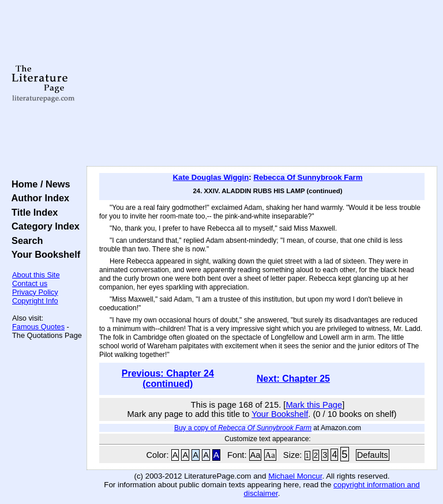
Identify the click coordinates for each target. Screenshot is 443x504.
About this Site (36, 275)
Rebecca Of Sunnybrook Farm (308, 177)
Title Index (32, 212)
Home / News (38, 184)
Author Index (38, 198)
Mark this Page (314, 405)
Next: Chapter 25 (293, 379)
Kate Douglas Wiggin (211, 177)
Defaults (373, 455)
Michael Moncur (295, 476)
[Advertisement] (262, 84)
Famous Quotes (38, 327)
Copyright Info (35, 301)
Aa (256, 455)
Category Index (43, 226)
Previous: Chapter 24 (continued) (168, 379)
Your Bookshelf (43, 254)
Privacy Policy (35, 292)
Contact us (30, 283)
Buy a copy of (243, 428)
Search (25, 240)
